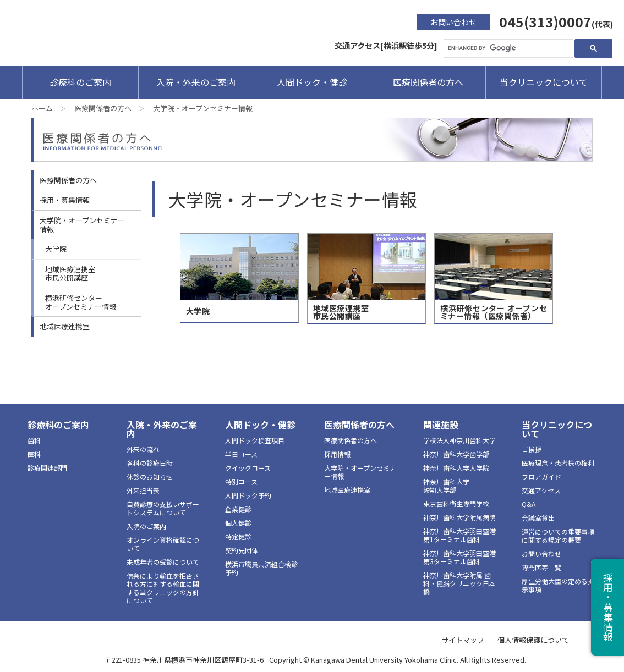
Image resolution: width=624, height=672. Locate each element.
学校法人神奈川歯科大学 (459, 440)
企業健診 (238, 509)
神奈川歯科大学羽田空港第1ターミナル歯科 (459, 535)
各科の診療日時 (150, 463)
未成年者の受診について (163, 562)
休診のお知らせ (150, 477)
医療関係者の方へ (428, 82)
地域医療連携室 (65, 326)
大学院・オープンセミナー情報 (82, 225)
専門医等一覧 (541, 567)
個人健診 (238, 523)
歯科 (34, 440)
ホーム (42, 108)
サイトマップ (463, 640)
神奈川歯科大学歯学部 (456, 454)
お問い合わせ (453, 22)
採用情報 (337, 454)
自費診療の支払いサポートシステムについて (163, 508)
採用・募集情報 (65, 200)
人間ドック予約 (248, 495)
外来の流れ (143, 449)
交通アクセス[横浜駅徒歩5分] (386, 45)
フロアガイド (541, 477)
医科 (34, 454)
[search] (507, 48)
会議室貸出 (538, 518)
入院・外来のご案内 (196, 82)
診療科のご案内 (80, 82)
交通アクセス (541, 490)
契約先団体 (242, 550)
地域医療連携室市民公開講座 (70, 274)
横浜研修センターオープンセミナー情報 (81, 302)
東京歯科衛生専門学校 (456, 503)
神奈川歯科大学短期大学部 (446, 486)
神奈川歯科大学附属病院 (459, 517)
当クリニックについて (544, 82)
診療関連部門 (47, 468)
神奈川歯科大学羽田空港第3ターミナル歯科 (459, 557)
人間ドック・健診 (312, 82)
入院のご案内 (146, 526)
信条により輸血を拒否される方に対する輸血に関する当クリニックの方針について (163, 588)
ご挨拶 (532, 449)
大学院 (56, 249)
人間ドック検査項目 (255, 440)
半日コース (241, 454)
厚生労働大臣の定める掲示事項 (558, 585)
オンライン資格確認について (163, 544)
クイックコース (248, 468)
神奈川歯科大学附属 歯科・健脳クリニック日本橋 (459, 583)
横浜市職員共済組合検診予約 (261, 568)
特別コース (241, 481)
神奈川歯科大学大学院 (456, 468)
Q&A (529, 504)
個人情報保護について (533, 640)
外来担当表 (143, 490)
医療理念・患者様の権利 (558, 463)
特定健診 (238, 536)
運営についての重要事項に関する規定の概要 (558, 536)
